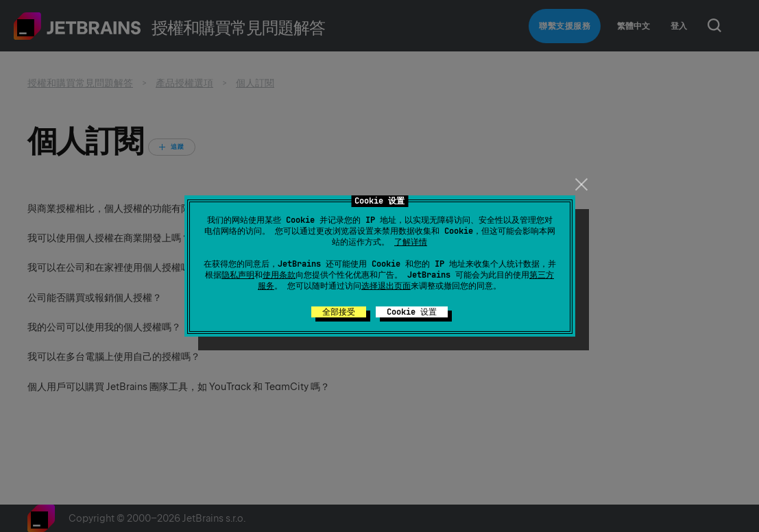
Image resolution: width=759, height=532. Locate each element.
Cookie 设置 (412, 312)
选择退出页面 (386, 286)
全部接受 (339, 312)
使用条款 (279, 275)
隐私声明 (238, 275)
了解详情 (411, 242)
